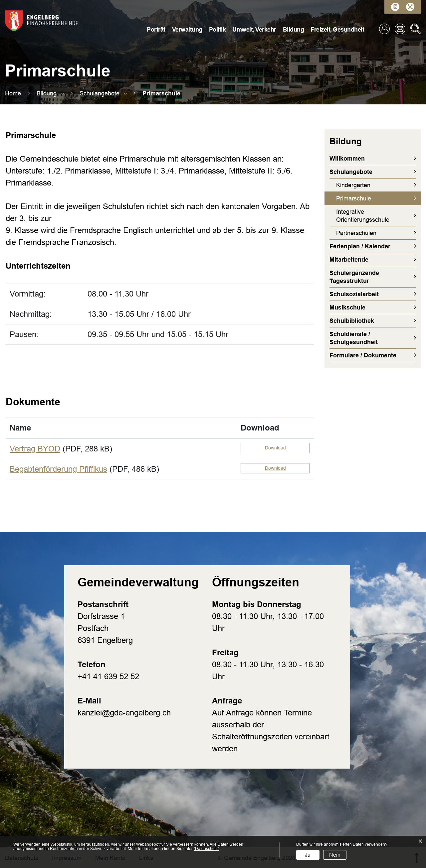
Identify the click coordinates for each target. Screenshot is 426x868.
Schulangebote (351, 172)
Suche (416, 29)
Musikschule (347, 308)
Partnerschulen (356, 233)
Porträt (156, 30)
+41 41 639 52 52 (108, 676)
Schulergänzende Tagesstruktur (354, 277)
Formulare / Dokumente (363, 355)
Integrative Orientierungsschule (363, 216)
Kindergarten (353, 185)
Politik (217, 30)
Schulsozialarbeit (354, 294)
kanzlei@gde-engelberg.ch (124, 713)
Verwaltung (187, 30)
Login (384, 29)
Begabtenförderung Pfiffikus (58, 469)
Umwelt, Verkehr (254, 30)
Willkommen (347, 159)
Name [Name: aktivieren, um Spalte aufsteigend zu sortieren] (20, 428)
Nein (335, 855)
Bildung (294, 30)
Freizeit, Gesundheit (337, 30)
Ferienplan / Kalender (360, 246)
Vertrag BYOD (35, 449)
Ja (308, 855)
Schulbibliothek (352, 321)
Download (275, 448)
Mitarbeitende (349, 260)
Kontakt (400, 29)
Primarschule (371, 198)
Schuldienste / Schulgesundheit (354, 338)
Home (13, 93)
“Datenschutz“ (206, 849)
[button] (50, 93)
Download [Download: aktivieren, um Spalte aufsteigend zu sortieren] (260, 428)
